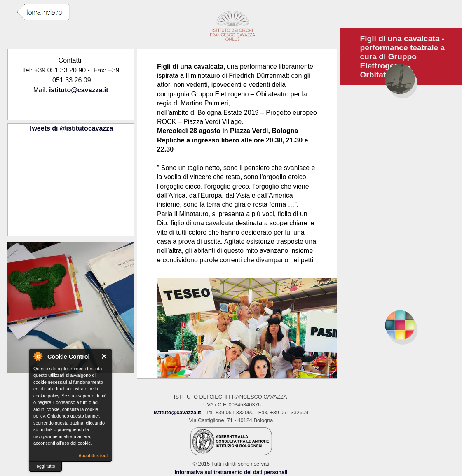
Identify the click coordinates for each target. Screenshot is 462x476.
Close (104, 356)
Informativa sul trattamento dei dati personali (231, 472)
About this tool (93, 456)
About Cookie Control (38, 356)
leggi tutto (45, 466)
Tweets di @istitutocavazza (71, 128)
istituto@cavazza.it (79, 90)
